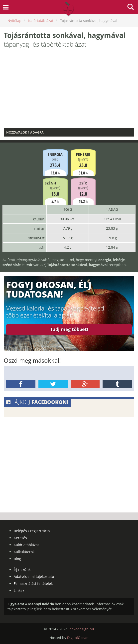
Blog (17, 559)
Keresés (20, 538)
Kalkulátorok (24, 552)
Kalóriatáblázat (26, 545)
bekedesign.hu (82, 629)
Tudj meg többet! (69, 329)
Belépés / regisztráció (32, 531)
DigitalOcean (78, 638)
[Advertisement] (69, 90)
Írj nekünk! (23, 569)
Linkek (19, 590)
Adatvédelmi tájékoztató (34, 576)
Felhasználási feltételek (33, 583)
